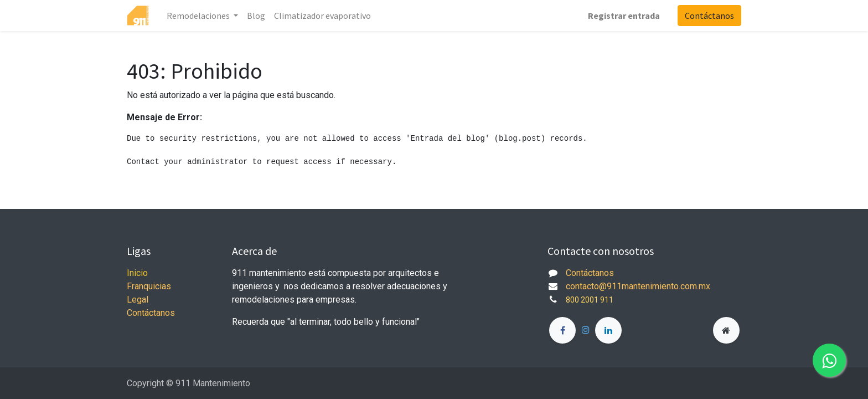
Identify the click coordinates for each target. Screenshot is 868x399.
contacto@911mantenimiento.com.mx (638, 286)
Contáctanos (709, 16)
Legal (138, 300)
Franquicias (149, 286)
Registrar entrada (624, 16)
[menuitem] (256, 16)
